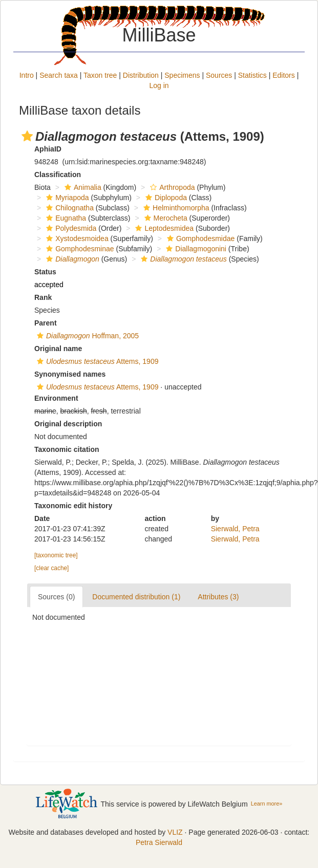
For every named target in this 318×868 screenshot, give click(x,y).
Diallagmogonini (195, 249)
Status (45, 272)
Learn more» (267, 804)
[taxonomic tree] (56, 555)
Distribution (141, 75)
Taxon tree (100, 75)
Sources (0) (56, 597)
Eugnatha (65, 218)
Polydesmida (70, 228)
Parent (46, 323)
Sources (219, 75)
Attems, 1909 (96, 361)
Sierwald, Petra (235, 529)
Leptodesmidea (163, 228)
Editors (284, 75)
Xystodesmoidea (76, 238)
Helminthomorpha (175, 208)
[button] (27, 136)
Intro (27, 75)
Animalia (82, 187)
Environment (56, 398)
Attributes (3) (218, 597)
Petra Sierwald (159, 842)
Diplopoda (165, 198)
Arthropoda (171, 187)
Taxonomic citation (67, 449)
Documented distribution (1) (136, 597)
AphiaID (48, 149)
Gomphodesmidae (199, 238)
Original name (58, 349)
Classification (58, 175)
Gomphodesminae (79, 249)
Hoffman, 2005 (87, 336)
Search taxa (59, 75)
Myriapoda (66, 198)
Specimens (182, 75)
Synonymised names (70, 374)
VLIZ (175, 832)
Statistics (252, 75)
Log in (159, 85)
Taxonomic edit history (73, 506)
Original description (68, 424)
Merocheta (165, 218)
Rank (43, 297)
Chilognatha (69, 208)
